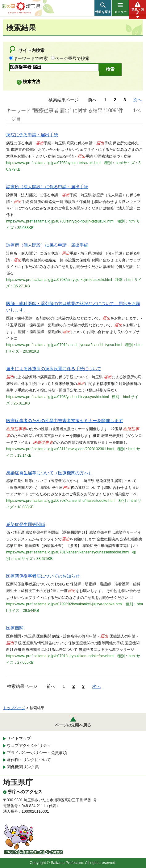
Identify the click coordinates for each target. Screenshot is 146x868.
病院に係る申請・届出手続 (32, 135)
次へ (138, 100)
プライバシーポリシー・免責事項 (37, 753)
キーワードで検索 (31, 58)
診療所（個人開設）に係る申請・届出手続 (47, 245)
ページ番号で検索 (72, 58)
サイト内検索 (31, 50)
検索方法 (31, 82)
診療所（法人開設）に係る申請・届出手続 (47, 187)
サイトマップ (19, 738)
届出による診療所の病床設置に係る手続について (54, 369)
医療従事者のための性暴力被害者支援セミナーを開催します (65, 421)
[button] (103, 8)
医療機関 (15, 628)
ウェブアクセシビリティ (29, 745)
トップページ (14, 708)
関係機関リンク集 (23, 767)
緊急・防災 (138, 11)
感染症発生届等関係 (26, 524)
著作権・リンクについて (29, 760)
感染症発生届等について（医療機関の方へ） (49, 473)
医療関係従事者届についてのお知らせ (43, 576)
